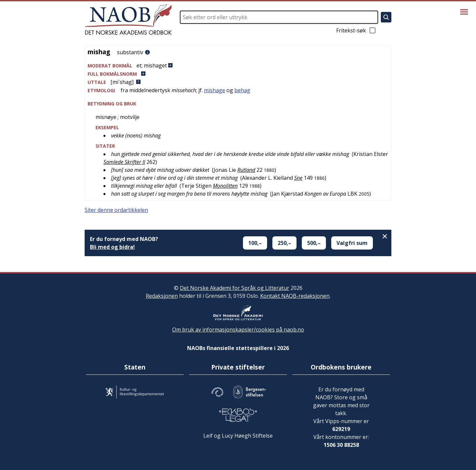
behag (242, 90)
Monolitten (225, 186)
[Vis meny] (464, 12)
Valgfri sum (352, 243)
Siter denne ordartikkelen (116, 210)
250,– (284, 243)
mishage (215, 90)
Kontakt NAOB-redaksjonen (295, 296)
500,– (314, 243)
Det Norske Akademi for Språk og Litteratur (235, 288)
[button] (238, 66)
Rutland (246, 170)
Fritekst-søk (356, 30)
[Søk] (386, 17)
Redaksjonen (162, 296)
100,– (255, 243)
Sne (298, 178)
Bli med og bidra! (112, 247)
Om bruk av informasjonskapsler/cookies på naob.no (238, 330)
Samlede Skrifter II (124, 162)
